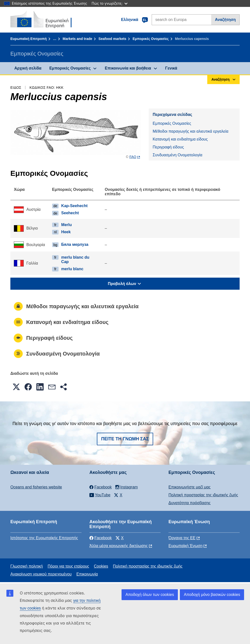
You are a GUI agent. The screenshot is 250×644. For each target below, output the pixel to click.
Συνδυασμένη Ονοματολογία (177, 155)
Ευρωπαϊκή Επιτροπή (29, 39)
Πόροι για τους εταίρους (68, 566)
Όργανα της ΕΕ (182, 538)
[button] (16, 387)
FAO (133, 157)
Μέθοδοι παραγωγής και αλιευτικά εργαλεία (191, 131)
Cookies (101, 566)
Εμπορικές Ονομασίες (151, 39)
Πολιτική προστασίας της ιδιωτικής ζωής (203, 495)
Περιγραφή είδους (168, 147)
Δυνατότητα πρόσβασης (190, 503)
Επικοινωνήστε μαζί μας (189, 487)
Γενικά (171, 68)
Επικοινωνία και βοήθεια (128, 68)
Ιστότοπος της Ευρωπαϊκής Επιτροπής (44, 538)
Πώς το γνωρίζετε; (110, 3)
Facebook (101, 538)
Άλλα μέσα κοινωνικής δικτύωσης (119, 546)
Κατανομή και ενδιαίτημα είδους (180, 139)
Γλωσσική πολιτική (27, 566)
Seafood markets (113, 39)
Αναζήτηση (225, 20)
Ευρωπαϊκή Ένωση (186, 546)
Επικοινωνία (87, 574)
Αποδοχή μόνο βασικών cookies (212, 595)
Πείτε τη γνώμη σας (125, 439)
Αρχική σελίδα (28, 68)
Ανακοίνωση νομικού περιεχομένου (41, 574)
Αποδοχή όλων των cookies (150, 595)
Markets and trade (77, 39)
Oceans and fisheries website (36, 487)
